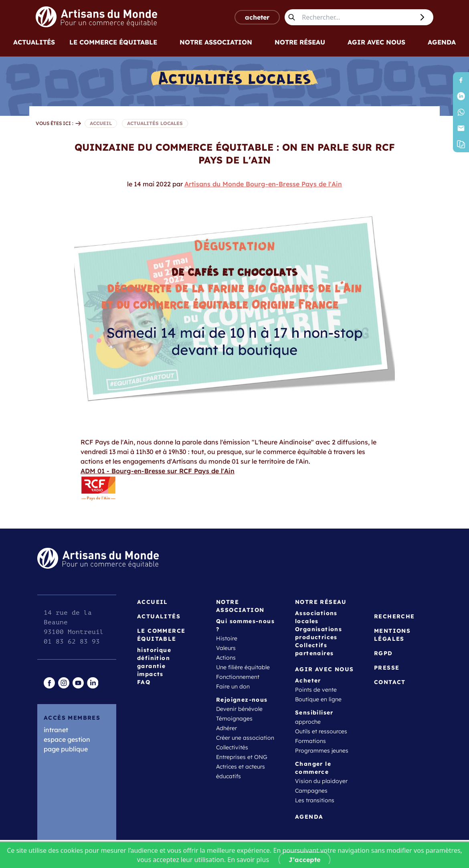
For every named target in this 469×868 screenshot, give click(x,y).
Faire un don (233, 686)
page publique (66, 749)
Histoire (227, 638)
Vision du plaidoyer (321, 781)
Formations (310, 741)
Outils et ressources (321, 731)
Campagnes (311, 791)
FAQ (144, 682)
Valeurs (226, 648)
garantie (151, 666)
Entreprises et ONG (242, 757)
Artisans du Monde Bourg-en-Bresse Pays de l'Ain (263, 184)
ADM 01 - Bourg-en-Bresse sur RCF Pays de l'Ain (158, 486)
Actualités (34, 42)
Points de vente (316, 690)
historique (154, 650)
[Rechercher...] (356, 17)
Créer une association (245, 738)
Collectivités (232, 747)
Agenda (442, 42)
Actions (226, 658)
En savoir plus (248, 860)
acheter (257, 17)
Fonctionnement (238, 677)
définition (154, 658)
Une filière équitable (243, 667)
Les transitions (315, 800)
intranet (56, 730)
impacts (150, 674)
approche (308, 722)
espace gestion (67, 739)
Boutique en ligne (318, 699)
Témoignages (234, 719)
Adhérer (226, 728)
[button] (461, 144)
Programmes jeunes (322, 751)
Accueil (153, 602)
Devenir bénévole (239, 709)
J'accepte (304, 860)
